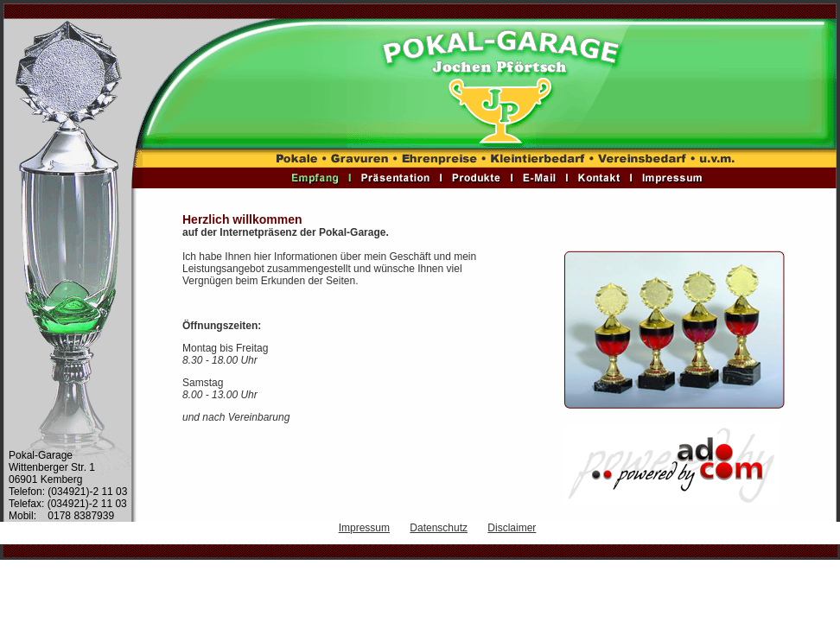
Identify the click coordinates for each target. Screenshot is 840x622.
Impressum (364, 528)
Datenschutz (439, 528)
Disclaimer (512, 528)
